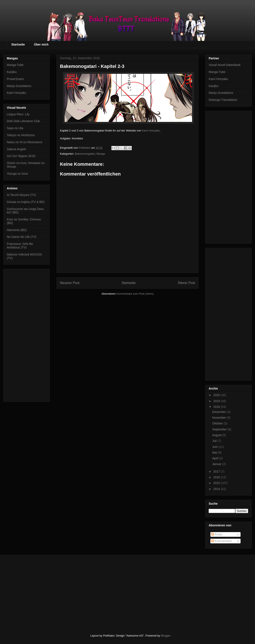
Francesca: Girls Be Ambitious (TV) (20, 246)
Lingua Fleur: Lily (18, 114)
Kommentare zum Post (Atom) (135, 294)
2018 (217, 407)
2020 (217, 395)
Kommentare (221, 541)
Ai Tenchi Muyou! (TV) (21, 195)
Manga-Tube (15, 65)
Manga (101, 154)
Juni (215, 447)
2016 (217, 477)
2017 (217, 471)
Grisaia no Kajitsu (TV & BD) (26, 202)
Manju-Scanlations (19, 86)
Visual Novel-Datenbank (225, 65)
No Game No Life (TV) (22, 237)
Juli (215, 441)
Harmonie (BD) (17, 230)
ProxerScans (15, 79)
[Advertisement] (27, 334)
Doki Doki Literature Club (23, 121)
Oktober (218, 423)
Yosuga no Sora (17, 174)
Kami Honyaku (151, 131)
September (220, 429)
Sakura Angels (16, 149)
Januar (217, 464)
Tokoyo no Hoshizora (21, 135)
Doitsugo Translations (223, 100)
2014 (217, 489)
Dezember (220, 412)
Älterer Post (186, 283)
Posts (217, 534)
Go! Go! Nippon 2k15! (21, 156)
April (216, 458)
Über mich (41, 44)
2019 (217, 401)
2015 (217, 483)
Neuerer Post (70, 283)
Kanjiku (12, 72)
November (220, 418)
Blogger (166, 636)
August (217, 435)
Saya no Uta (15, 128)
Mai (215, 453)
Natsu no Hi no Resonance (25, 142)
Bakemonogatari (85, 154)
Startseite (18, 44)
